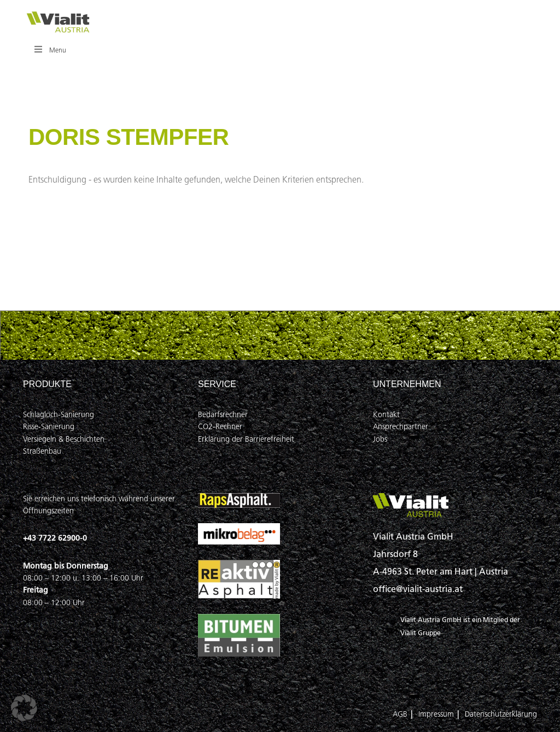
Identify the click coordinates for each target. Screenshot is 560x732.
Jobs (380, 439)
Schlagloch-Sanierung (59, 415)
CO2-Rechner (220, 427)
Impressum (436, 714)
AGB (400, 714)
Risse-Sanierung (49, 427)
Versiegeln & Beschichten (64, 439)
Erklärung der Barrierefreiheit (246, 439)
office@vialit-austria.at (418, 589)
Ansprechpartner (401, 427)
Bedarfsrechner (223, 415)
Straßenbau (42, 451)
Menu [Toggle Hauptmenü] (49, 49)
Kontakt (386, 415)
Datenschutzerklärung (501, 714)
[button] (24, 708)
